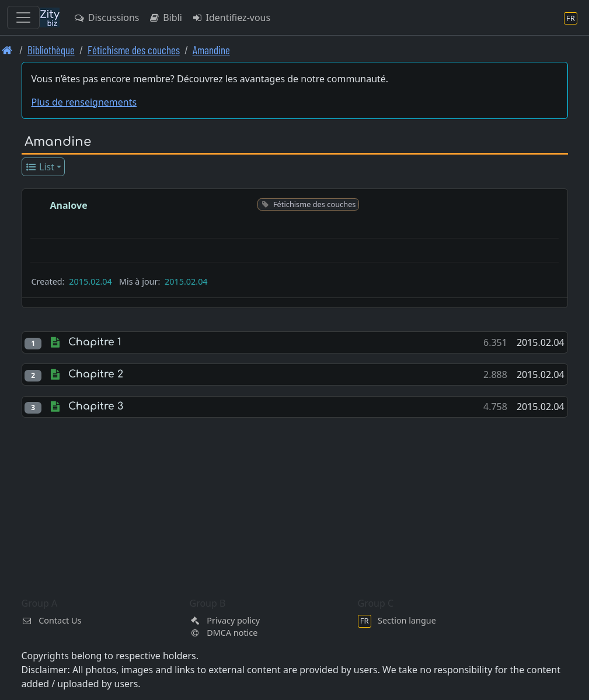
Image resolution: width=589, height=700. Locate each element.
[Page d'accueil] (7, 50)
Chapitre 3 (96, 406)
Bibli (165, 17)
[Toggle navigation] (23, 17)
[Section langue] (571, 18)
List (39, 167)
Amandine (211, 50)
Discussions (106, 17)
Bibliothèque (51, 50)
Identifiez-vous (231, 17)
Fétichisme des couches (134, 50)
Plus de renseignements (84, 102)
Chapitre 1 (95, 342)
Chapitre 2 (96, 374)
